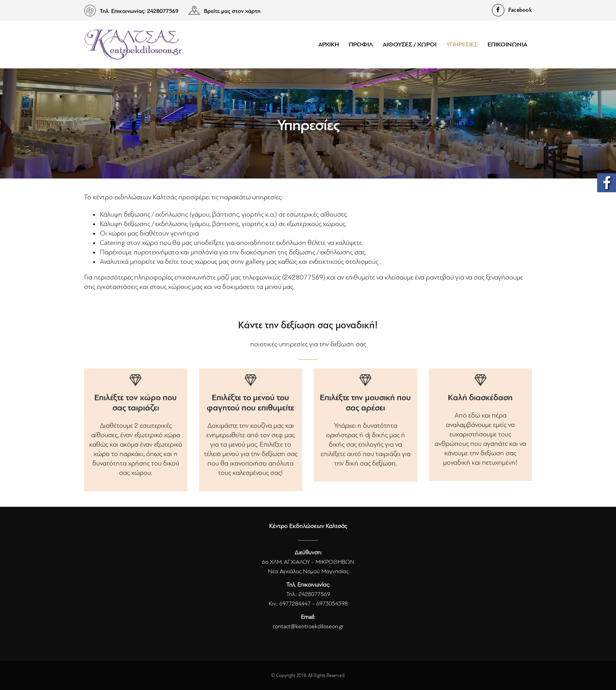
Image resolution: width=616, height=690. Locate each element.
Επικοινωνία (507, 44)
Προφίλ (361, 44)
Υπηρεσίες (462, 44)
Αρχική (329, 44)
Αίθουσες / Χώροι (410, 44)
